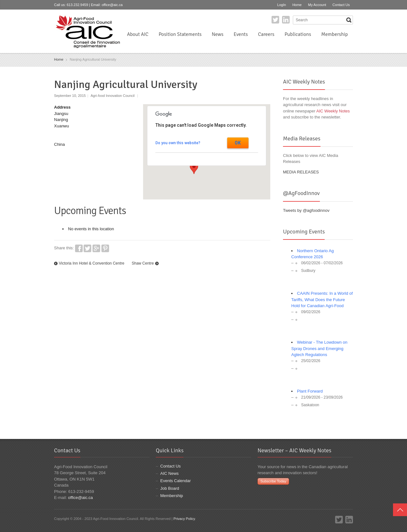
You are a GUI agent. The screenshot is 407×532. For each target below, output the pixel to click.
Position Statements (180, 34)
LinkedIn (286, 20)
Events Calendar (176, 481)
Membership (335, 34)
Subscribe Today (273, 481)
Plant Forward (310, 391)
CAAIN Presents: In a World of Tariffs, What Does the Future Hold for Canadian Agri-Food (322, 300)
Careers (266, 34)
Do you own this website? (178, 143)
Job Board (170, 488)
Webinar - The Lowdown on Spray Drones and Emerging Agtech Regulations (319, 348)
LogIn (282, 5)
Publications (298, 34)
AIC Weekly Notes (333, 111)
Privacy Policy (184, 519)
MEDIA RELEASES (301, 172)
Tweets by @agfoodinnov (306, 210)
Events (241, 34)
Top (400, 510)
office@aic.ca (112, 5)
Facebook (79, 248)
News (218, 34)
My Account (317, 5)
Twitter (275, 20)
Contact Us (341, 5)
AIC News (169, 473)
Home (297, 5)
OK (238, 143)
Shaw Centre (143, 263)
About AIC (138, 34)
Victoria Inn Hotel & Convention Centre (92, 263)
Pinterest (105, 248)
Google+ (96, 248)
